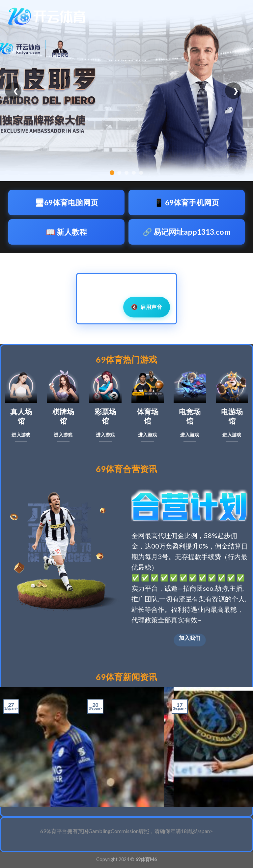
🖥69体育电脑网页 (66, 202)
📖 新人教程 (66, 232)
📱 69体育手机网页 (187, 202)
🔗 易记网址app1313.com (187, 232)
